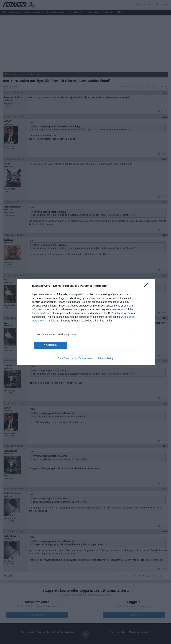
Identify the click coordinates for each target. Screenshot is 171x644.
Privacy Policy (105, 358)
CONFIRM (51, 345)
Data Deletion (65, 358)
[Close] (147, 286)
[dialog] (86, 322)
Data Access (85, 358)
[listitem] (86, 334)
